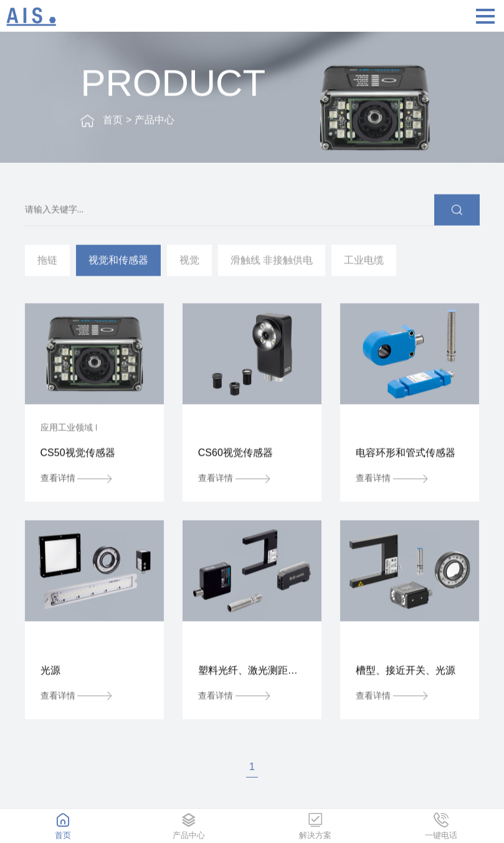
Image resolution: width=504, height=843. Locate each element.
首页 (113, 122)
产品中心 (155, 122)
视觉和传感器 (118, 262)
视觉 (189, 262)
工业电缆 (364, 262)
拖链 (47, 262)
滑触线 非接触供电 (272, 262)
